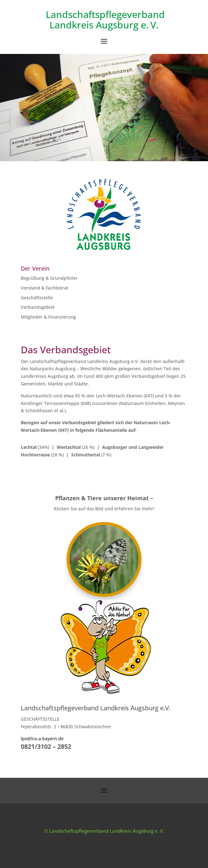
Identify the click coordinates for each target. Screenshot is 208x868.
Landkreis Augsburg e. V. (104, 25)
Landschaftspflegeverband (104, 14)
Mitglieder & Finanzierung (48, 317)
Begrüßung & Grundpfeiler (49, 278)
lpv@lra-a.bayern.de (42, 739)
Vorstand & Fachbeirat (44, 288)
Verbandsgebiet (38, 307)
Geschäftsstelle (37, 298)
